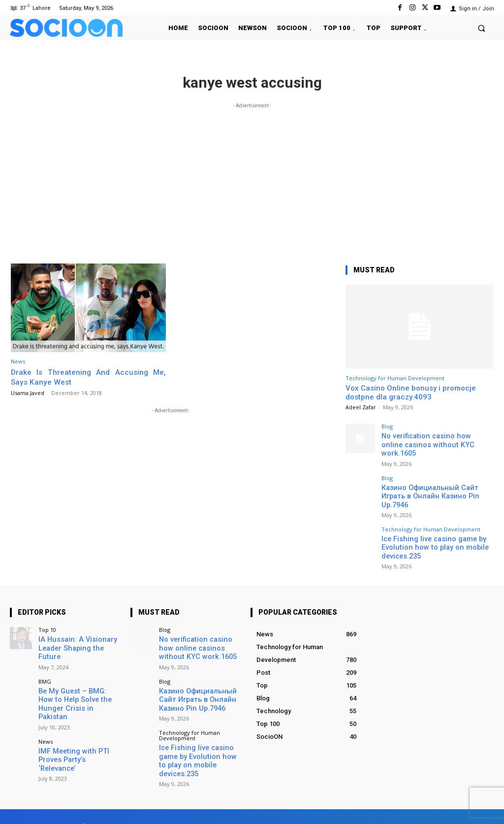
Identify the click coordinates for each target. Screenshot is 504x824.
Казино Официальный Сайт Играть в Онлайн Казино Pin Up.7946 (437, 480)
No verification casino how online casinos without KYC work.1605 (430, 440)
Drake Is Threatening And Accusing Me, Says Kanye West (88, 377)
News (18, 361)
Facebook (373, 802)
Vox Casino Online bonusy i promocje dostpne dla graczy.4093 (411, 393)
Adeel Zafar (361, 407)
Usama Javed (28, 393)
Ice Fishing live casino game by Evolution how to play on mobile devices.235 (427, 526)
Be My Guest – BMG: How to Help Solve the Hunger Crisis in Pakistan (79, 676)
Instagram (429, 802)
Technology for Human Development (395, 378)
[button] (482, 28)
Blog (387, 426)
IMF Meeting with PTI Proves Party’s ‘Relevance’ (77, 720)
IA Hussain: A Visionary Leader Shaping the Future (77, 631)
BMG (45, 659)
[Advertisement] (252, 180)
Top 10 (47, 618)
